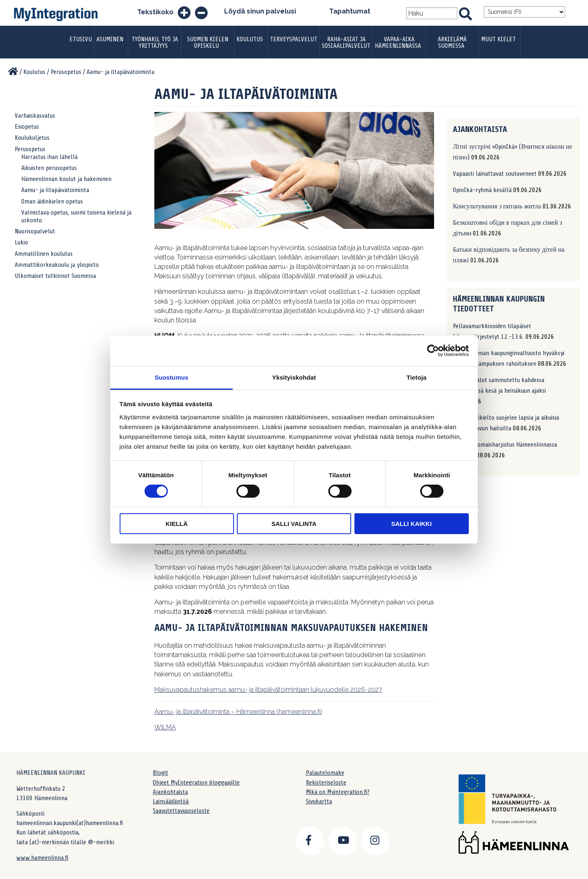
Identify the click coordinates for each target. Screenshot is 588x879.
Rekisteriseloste (326, 783)
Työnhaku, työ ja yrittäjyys (155, 42)
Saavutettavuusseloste (181, 811)
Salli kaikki (411, 524)
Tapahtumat (350, 11)
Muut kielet (498, 39)
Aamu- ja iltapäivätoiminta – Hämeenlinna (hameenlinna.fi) (238, 712)
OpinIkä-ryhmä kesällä (482, 190)
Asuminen (110, 39)
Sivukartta (319, 801)
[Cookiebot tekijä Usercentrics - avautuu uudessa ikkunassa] (433, 351)
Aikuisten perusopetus (49, 168)
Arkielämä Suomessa (452, 42)
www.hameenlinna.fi (42, 858)
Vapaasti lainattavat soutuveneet (495, 174)
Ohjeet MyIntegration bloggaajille (196, 783)
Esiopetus (27, 127)
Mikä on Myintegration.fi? (338, 792)
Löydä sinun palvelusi (260, 11)
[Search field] (432, 13)
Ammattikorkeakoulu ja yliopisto (57, 265)
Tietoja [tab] (417, 377)
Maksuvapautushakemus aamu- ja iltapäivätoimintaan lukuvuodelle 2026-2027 (268, 690)
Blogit (160, 773)
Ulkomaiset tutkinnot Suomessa (55, 276)
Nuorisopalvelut (35, 231)
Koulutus (250, 39)
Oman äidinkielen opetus (52, 201)
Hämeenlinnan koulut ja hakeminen (66, 179)
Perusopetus (30, 149)
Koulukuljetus (32, 138)
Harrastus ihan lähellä (49, 157)
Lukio (21, 242)
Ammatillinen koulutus (44, 254)
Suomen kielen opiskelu (208, 42)
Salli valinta (294, 524)
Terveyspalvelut (294, 39)
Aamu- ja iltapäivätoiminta (55, 190)
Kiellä (176, 524)
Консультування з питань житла (497, 206)
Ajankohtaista (170, 792)
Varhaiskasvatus (35, 116)
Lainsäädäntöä (171, 801)
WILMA (165, 727)
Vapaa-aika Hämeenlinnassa (398, 42)
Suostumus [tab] (172, 377)
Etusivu (81, 39)
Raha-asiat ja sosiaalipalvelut (346, 42)
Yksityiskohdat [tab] (294, 377)
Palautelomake (325, 773)
